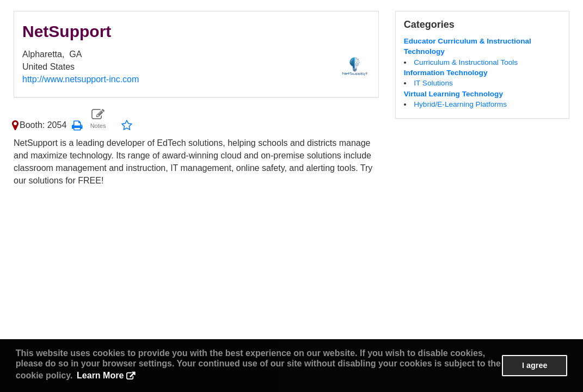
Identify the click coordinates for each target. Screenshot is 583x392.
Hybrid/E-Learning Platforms (460, 104)
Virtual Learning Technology (453, 94)
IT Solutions (433, 83)
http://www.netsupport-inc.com (81, 79)
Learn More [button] (100, 375)
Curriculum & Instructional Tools (466, 62)
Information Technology (446, 73)
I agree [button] (535, 365)
